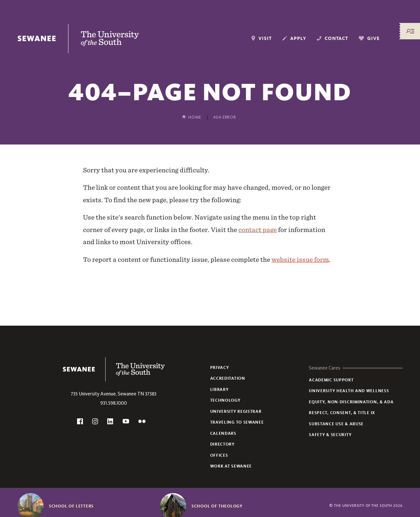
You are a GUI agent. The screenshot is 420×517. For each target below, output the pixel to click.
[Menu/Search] (410, 31)
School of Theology (217, 506)
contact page (258, 230)
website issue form (300, 259)
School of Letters (71, 506)
